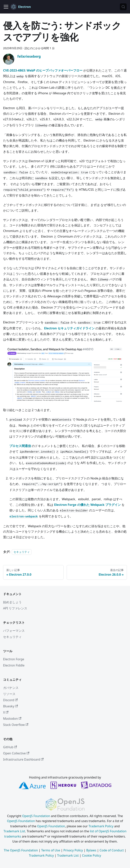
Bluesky (10, 706)
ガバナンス (11, 688)
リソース (9, 694)
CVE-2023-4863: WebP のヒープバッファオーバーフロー (43, 70)
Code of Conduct (112, 850)
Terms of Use (51, 850)
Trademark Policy (101, 826)
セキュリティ (22, 552)
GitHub (10, 747)
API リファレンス (15, 608)
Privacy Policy (73, 850)
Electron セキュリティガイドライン (69, 328)
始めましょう (12, 602)
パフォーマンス (14, 631)
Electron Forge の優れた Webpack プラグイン (87, 505)
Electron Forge (14, 659)
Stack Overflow (16, 725)
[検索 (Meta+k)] (123, 7)
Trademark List (14, 831)
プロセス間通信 (20, 446)
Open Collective (16, 753)
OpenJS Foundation (36, 816)
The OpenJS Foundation (21, 850)
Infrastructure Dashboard (23, 759)
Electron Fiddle (14, 665)
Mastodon (12, 719)
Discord (10, 700)
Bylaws (91, 850)
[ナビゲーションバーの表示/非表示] (6, 7)
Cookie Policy (91, 855)
